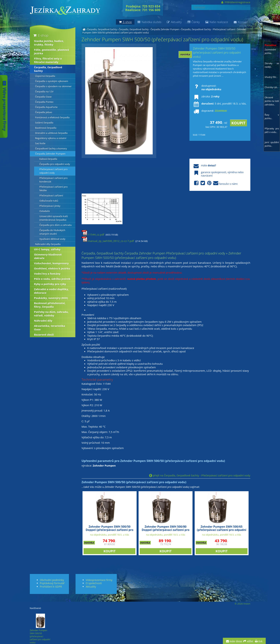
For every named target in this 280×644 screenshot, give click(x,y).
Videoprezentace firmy (99, 580)
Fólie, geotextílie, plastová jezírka (52, 51)
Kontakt (241, 22)
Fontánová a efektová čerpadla (52, 117)
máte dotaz (236, 641)
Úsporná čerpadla (45, 76)
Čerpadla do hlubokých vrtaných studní (52, 232)
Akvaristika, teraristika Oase (50, 328)
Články (193, 22)
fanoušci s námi (215, 183)
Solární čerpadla (44, 123)
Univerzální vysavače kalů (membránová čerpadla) (54, 218)
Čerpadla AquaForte (46, 107)
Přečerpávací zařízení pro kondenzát (54, 180)
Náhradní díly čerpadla (48, 244)
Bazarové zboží (44, 335)
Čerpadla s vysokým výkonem (52, 81)
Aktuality (174, 22)
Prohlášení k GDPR (51, 587)
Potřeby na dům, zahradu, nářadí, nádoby (51, 314)
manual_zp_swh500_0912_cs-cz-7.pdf (108, 241)
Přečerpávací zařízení (51, 195)
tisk (260, 641)
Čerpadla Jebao (44, 112)
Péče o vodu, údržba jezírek (52, 279)
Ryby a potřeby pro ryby (50, 284)
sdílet (250, 641)
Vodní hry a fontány (47, 274)
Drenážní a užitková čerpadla (51, 133)
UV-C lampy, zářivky (47, 249)
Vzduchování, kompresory (51, 263)
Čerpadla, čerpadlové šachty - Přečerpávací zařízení (208, 29)
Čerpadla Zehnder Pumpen (50, 154)
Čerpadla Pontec (44, 102)
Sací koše (40, 143)
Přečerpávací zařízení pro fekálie (54, 189)
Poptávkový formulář (52, 583)
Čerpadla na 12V (44, 91)
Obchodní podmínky (52, 580)
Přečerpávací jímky (50, 206)
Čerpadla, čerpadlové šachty (102, 29)
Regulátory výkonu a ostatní (51, 138)
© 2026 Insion (242, 604)
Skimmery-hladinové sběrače (48, 256)
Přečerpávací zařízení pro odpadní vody (54, 171)
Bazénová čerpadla (46, 128)
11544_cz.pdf (93, 234)
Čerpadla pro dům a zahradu (56, 225)
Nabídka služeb (149, 22)
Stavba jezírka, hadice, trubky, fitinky (49, 43)
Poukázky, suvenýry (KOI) (51, 298)
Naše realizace (217, 22)
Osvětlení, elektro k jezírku (52, 268)
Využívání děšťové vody (52, 239)
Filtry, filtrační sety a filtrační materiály (48, 60)
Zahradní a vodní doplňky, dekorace (52, 291)
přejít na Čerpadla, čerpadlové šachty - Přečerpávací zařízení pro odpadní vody (200, 475)
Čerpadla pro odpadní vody (55, 164)
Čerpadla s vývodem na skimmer (53, 86)
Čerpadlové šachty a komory (51, 148)
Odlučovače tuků (49, 201)
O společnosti (94, 583)
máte (204, 165)
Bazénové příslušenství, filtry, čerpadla (50, 305)
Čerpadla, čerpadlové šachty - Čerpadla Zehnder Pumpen (149, 29)
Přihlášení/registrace (235, 2)
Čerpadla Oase (43, 97)
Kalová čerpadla (48, 159)
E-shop (41, 35)
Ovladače (45, 211)
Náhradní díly (43, 321)
